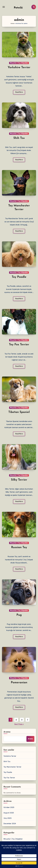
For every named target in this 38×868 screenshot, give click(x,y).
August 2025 (9, 813)
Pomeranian (19, 683)
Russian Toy (19, 547)
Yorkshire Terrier (19, 67)
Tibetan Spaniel (19, 412)
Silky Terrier (19, 480)
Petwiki (18, 8)
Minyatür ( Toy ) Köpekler (19, 63)
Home (12, 23)
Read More (19, 92)
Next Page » (19, 724)
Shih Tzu (19, 138)
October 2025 (9, 807)
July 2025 (7, 818)
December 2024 (10, 824)
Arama (7, 732)
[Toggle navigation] (4, 7)
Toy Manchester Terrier (12, 767)
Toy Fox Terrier (19, 345)
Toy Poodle (19, 277)
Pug (19, 615)
